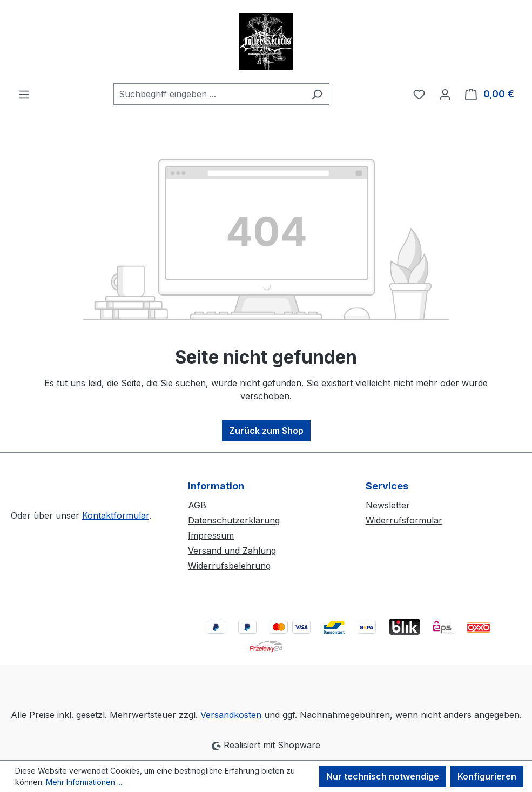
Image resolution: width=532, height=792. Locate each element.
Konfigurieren (487, 776)
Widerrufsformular (404, 520)
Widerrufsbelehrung (229, 566)
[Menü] (24, 94)
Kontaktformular (116, 515)
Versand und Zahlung (232, 551)
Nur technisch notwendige (383, 776)
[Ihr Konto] (445, 94)
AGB (197, 505)
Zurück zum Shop (266, 431)
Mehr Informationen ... (84, 782)
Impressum (211, 535)
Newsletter (388, 505)
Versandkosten (231, 715)
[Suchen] (317, 94)
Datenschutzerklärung (234, 520)
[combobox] (209, 94)
